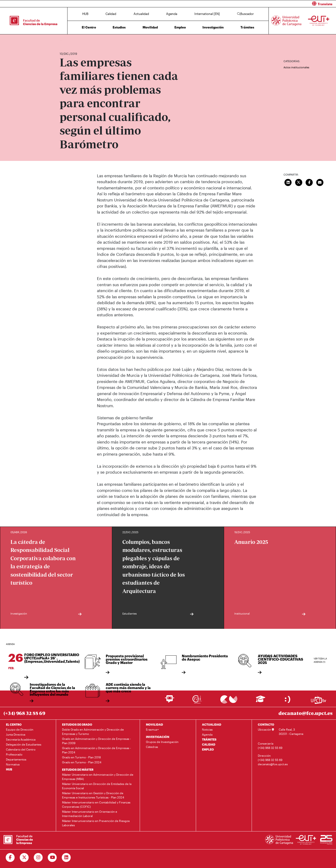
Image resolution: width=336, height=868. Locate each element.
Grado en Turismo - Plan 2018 (81, 757)
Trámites (247, 27)
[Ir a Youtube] (52, 858)
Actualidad (141, 14)
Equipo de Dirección (20, 729)
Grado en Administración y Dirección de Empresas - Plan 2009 (96, 741)
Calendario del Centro (21, 749)
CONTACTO (266, 724)
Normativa (13, 764)
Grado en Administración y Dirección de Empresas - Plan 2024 (96, 750)
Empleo (180, 27)
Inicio (63, 40)
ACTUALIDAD (212, 724)
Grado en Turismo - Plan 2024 (82, 762)
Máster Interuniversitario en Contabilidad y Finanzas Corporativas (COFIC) (96, 804)
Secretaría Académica (21, 739)
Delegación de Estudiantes (24, 744)
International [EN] (207, 14)
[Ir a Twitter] (24, 858)
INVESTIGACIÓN (158, 737)
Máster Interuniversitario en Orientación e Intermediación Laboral (90, 814)
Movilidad (150, 27)
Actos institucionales (296, 67)
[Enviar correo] (320, 182)
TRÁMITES (209, 739)
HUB (85, 14)
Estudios (119, 27)
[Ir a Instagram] (38, 858)
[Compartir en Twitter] (299, 182)
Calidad (111, 14)
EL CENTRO (14, 724)
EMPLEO (208, 749)
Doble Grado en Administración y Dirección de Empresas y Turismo (93, 732)
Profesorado (14, 754)
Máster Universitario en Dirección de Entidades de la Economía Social (97, 786)
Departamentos (16, 759)
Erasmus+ (152, 729)
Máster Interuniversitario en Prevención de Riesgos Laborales (96, 823)
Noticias (207, 729)
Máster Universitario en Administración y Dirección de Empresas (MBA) (98, 777)
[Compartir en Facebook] (309, 182)
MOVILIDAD (154, 724)
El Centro (89, 27)
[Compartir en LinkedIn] (288, 182)
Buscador (245, 14)
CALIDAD (209, 744)
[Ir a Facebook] (10, 858)
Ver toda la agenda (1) (320, 660)
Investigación (213, 27)
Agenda (172, 14)
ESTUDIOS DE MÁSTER (78, 770)
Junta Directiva (16, 734)
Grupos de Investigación (162, 742)
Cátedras (152, 747)
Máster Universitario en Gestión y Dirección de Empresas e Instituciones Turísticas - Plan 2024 (93, 795)
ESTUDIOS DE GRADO (77, 724)
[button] (254, 4)
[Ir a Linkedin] (66, 858)
